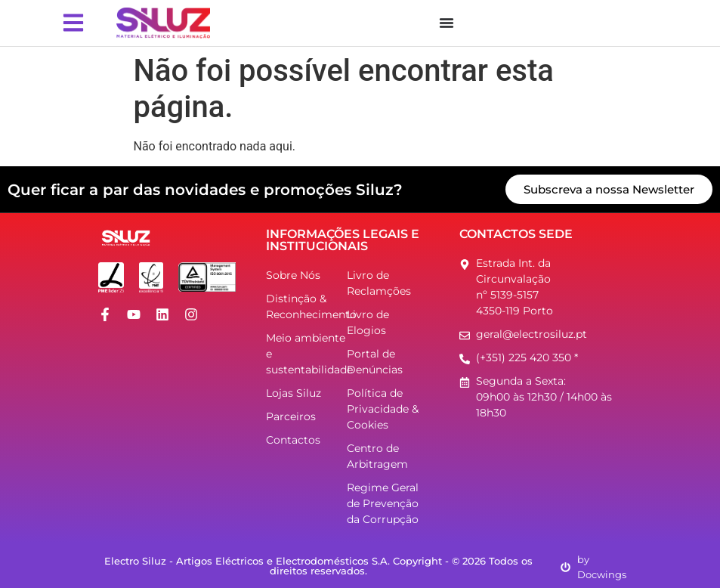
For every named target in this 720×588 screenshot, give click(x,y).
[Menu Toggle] (447, 23)
